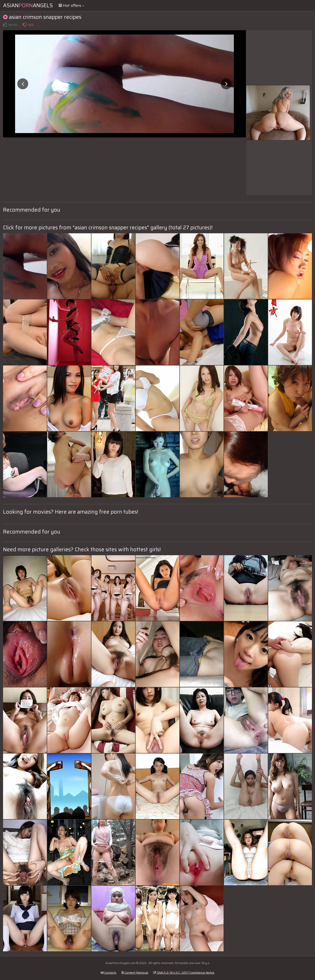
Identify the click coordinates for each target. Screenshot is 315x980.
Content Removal (135, 973)
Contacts (108, 973)
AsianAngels (28, 5)
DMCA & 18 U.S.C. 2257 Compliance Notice (184, 973)
